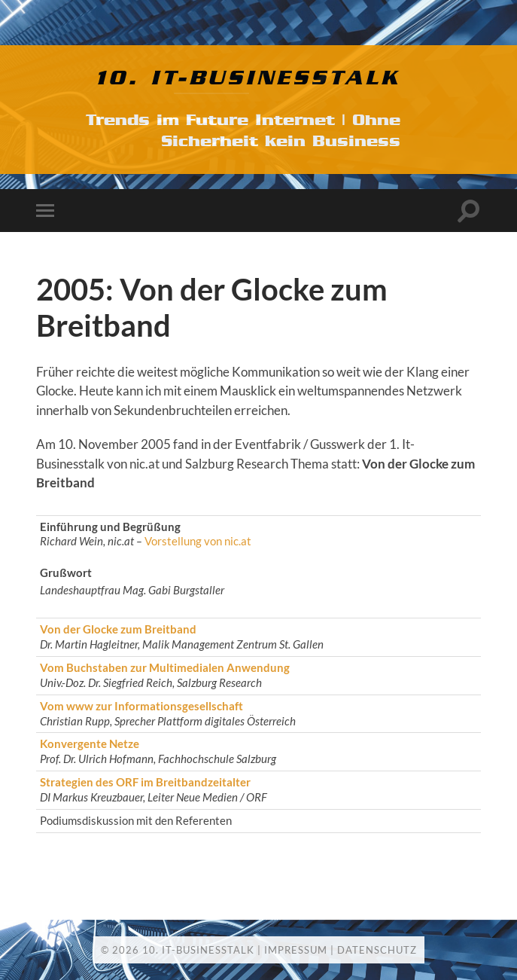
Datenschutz (377, 950)
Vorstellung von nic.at (198, 541)
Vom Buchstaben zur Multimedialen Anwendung (165, 667)
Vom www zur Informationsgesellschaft (141, 706)
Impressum (296, 950)
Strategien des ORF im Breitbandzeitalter (145, 782)
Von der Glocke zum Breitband (118, 629)
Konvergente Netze (90, 743)
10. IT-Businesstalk (248, 78)
